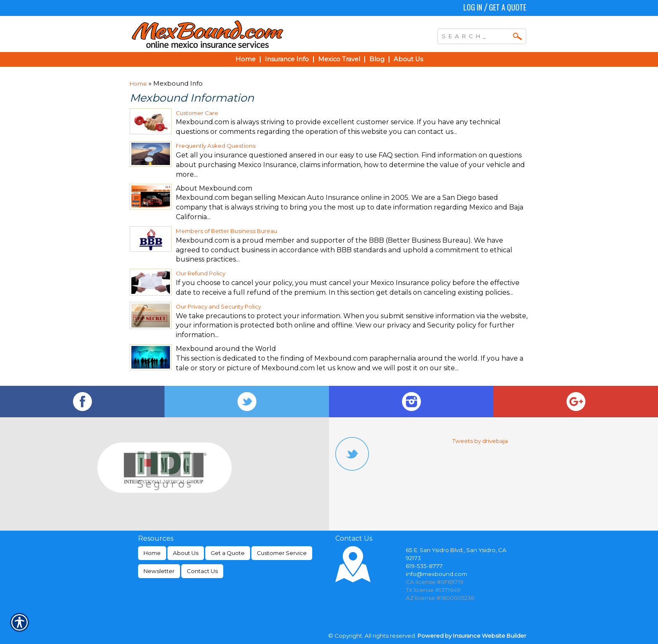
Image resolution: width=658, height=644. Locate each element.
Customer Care (197, 113)
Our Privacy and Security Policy (218, 306)
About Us (186, 553)
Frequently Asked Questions (216, 146)
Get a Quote (508, 7)
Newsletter (159, 571)
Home (138, 84)
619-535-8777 (424, 566)
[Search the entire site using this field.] (475, 35)
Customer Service (282, 553)
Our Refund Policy (201, 273)
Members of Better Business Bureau (226, 231)
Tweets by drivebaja (480, 441)
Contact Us (202, 571)
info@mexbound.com (436, 574)
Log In (473, 7)
